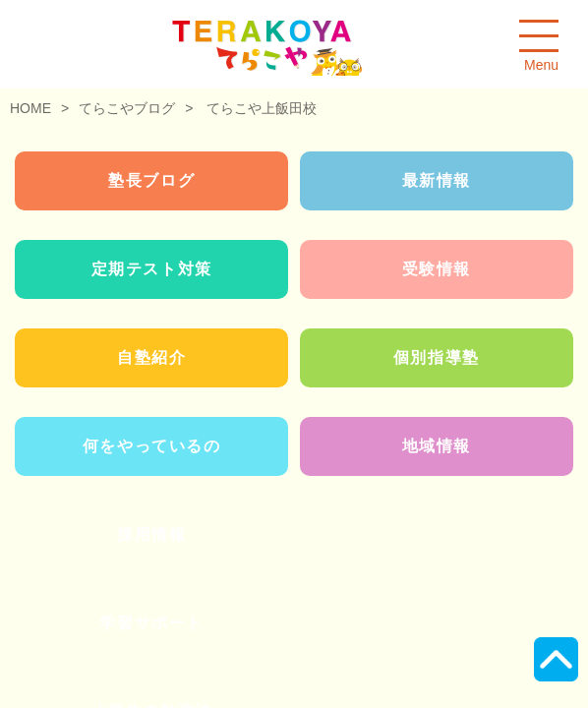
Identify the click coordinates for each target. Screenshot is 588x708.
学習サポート (151, 623)
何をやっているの (152, 446)
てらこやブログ (127, 108)
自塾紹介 (151, 357)
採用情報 (151, 534)
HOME (30, 108)
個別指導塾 (437, 357)
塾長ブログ (151, 180)
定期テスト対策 (152, 269)
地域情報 (437, 446)
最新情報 (437, 180)
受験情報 (437, 269)
